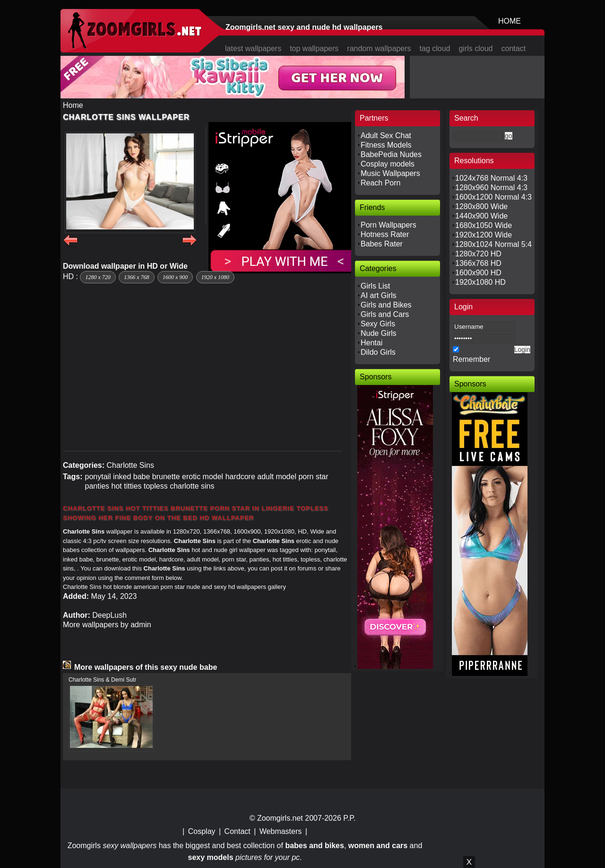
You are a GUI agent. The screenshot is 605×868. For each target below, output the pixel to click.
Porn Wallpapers (389, 225)
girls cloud (475, 48)
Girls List (375, 286)
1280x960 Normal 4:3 (491, 188)
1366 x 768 (136, 277)
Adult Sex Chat (386, 136)
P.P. (349, 818)
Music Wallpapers (390, 173)
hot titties (127, 486)
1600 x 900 (175, 277)
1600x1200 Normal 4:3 (493, 197)
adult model (277, 477)
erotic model (203, 477)
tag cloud (435, 48)
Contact (238, 831)
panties (97, 486)
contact (514, 48)
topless (156, 486)
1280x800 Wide (481, 206)
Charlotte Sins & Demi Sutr (102, 680)
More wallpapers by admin (107, 625)
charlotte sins (192, 486)
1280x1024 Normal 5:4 (493, 244)
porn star (313, 477)
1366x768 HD (478, 263)
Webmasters (281, 831)
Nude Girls (379, 333)
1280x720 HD (478, 254)
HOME (510, 21)
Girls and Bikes (386, 305)
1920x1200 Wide (484, 235)
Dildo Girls (378, 352)
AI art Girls (379, 295)
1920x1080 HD (480, 282)
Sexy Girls (378, 324)
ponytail (98, 477)
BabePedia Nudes (391, 154)
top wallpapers (314, 48)
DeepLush (109, 615)
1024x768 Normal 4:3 (491, 178)
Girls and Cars (385, 314)
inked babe (131, 477)
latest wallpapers (253, 48)
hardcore (240, 477)
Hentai (372, 343)
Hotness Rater (385, 234)
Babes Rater (382, 244)
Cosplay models (388, 164)
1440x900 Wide (481, 216)
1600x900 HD (478, 273)
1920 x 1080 (215, 277)
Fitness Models (386, 145)
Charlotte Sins (130, 465)
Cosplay (202, 831)
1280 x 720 (98, 277)
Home (73, 105)
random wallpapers (379, 48)
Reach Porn (381, 183)
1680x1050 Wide (484, 225)
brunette (166, 477)
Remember (471, 359)
